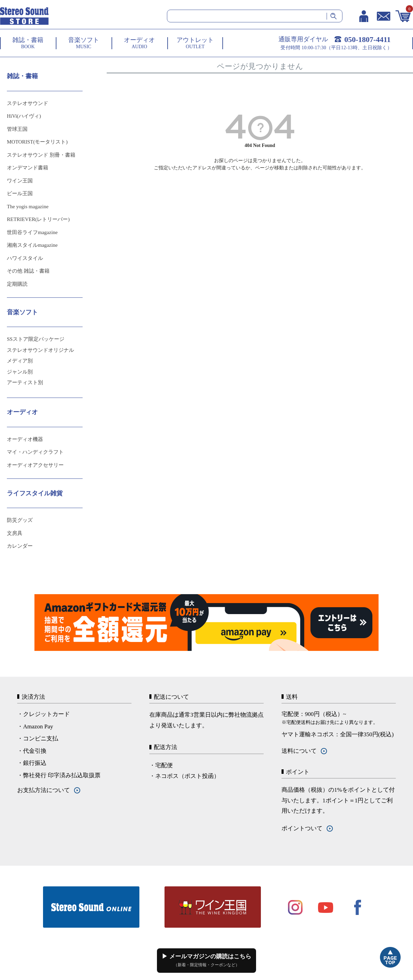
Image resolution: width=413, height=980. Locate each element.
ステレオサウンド (28, 103)
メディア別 (20, 361)
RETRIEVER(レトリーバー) (38, 219)
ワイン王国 (20, 181)
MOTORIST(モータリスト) (37, 142)
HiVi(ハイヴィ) (24, 116)
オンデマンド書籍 (28, 168)
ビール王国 (20, 193)
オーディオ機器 (25, 439)
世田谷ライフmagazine (32, 232)
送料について (299, 751)
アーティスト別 (25, 382)
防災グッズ (20, 520)
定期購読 (17, 284)
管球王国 (17, 129)
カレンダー (20, 546)
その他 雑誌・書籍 (28, 271)
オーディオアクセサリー (35, 465)
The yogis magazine (28, 207)
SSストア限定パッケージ (36, 339)
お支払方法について (44, 790)
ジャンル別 (20, 372)
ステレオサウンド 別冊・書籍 (41, 155)
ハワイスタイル (25, 258)
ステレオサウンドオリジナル (40, 350)
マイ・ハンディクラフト (35, 452)
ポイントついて (302, 828)
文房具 (15, 533)
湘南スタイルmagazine (32, 245)
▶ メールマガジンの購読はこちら (206, 960)
